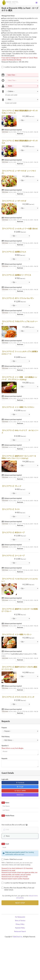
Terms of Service (20, 921)
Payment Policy (20, 928)
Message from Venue (8, 16)
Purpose (4, 728)
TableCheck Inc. (18, 937)
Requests (4, 758)
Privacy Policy (20, 924)
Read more (20, 134)
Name (5, 803)
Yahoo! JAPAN (20, 791)
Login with (5, 779)
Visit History (6, 737)
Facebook (20, 783)
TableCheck (20, 795)
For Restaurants (20, 917)
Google (20, 787)
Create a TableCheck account (12, 859)
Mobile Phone (8, 816)
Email (5, 844)
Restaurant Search (20, 931)
